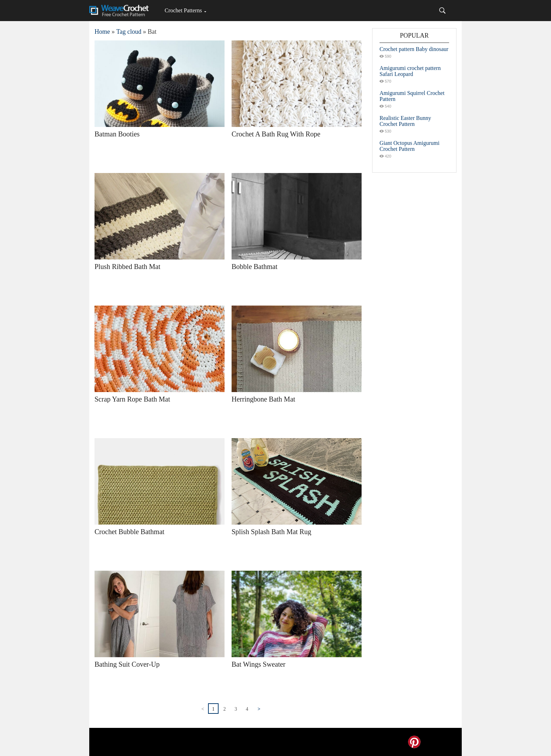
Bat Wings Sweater (258, 664)
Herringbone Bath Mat (263, 399)
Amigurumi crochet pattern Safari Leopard (410, 71)
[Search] (442, 11)
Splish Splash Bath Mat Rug (271, 532)
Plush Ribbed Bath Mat (127, 267)
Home (102, 32)
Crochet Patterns (183, 10)
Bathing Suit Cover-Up (127, 664)
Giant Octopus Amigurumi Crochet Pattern (410, 146)
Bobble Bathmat (255, 267)
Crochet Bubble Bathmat (129, 532)
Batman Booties (117, 134)
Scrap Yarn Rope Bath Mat (132, 399)
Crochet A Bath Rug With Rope (276, 134)
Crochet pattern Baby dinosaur (414, 49)
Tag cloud (129, 32)
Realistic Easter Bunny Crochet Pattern (405, 121)
